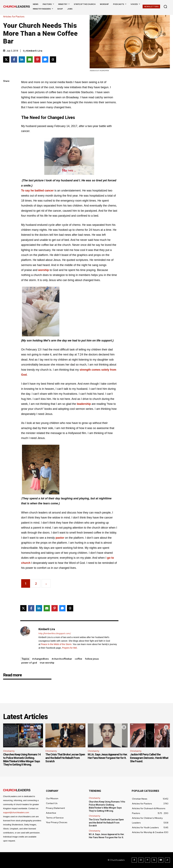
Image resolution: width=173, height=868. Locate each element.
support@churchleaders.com (16, 812)
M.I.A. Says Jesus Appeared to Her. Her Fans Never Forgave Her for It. (108, 756)
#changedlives (40, 659)
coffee (78, 659)
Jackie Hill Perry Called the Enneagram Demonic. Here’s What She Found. (149, 758)
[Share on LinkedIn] (22, 59)
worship (44, 270)
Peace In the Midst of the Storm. (57, 644)
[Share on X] (6, 59)
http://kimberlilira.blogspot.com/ (55, 633)
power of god (29, 663)
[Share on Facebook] (14, 59)
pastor (60, 538)
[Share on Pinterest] (37, 59)
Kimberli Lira (34, 51)
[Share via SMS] (45, 59)
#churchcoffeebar (62, 659)
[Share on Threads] (53, 59)
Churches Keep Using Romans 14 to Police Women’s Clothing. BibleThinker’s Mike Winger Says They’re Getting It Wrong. (22, 759)
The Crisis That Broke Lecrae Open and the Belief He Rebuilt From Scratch (65, 758)
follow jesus (92, 659)
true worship (47, 663)
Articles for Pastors (15, 17)
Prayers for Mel (69, 648)
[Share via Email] (30, 59)
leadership (84, 404)
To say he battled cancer (37, 191)
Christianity (9, 751)
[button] (165, 7)
